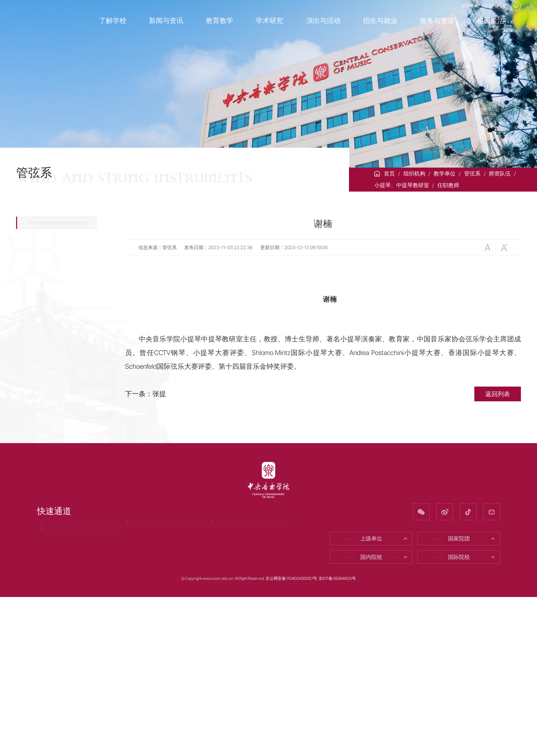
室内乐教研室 (44, 460)
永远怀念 (41, 500)
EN (502, 11)
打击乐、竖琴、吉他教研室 (55, 438)
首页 (389, 174)
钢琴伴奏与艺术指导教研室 (55, 412)
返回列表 (498, 394)
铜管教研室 (41, 391)
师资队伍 (500, 174)
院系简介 (41, 228)
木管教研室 (41, 374)
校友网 (220, 689)
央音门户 (478, 11)
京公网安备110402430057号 (291, 738)
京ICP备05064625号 (337, 738)
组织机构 (414, 174)
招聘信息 (137, 689)
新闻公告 (41, 548)
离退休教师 (41, 477)
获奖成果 (41, 524)
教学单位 (445, 174)
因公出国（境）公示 (65, 712)
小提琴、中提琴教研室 (402, 185)
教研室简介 (47, 316)
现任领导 (41, 252)
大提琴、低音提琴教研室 (55, 352)
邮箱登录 (446, 11)
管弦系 (472, 174)
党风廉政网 (54, 689)
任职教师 (448, 185)
